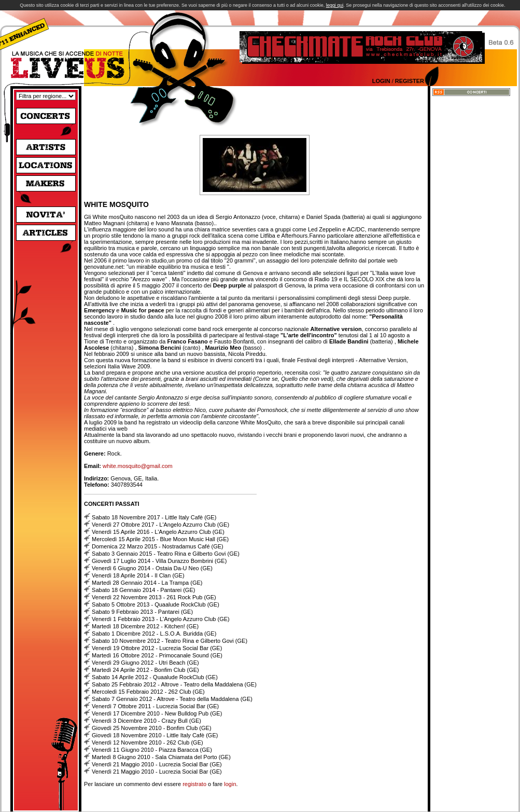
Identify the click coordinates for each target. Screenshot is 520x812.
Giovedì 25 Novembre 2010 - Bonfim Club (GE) (152, 728)
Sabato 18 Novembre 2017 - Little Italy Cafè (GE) (154, 517)
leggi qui (335, 5)
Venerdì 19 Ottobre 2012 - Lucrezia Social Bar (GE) (157, 648)
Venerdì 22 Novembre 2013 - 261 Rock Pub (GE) (154, 597)
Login (381, 81)
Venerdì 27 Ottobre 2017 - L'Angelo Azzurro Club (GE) (160, 525)
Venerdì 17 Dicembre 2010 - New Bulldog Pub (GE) (157, 713)
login (230, 784)
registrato (194, 784)
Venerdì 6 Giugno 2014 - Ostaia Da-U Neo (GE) (152, 568)
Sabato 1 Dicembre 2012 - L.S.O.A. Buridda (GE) (154, 634)
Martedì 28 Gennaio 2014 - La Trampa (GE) (147, 583)
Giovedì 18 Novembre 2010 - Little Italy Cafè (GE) (155, 735)
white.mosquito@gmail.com (138, 466)
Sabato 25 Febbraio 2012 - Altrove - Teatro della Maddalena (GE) (174, 684)
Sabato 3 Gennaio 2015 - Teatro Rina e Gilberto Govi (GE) (166, 554)
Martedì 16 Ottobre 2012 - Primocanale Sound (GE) (157, 655)
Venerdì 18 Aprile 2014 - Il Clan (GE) (138, 575)
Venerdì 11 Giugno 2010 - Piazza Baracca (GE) (152, 750)
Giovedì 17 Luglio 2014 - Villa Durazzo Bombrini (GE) (159, 561)
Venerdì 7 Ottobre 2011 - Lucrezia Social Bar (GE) (155, 706)
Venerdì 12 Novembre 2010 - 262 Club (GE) (147, 742)
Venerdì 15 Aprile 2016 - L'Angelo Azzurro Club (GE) (158, 532)
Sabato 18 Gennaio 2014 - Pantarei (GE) (143, 590)
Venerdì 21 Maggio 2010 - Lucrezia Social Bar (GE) (157, 764)
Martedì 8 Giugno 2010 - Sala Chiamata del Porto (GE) (161, 757)
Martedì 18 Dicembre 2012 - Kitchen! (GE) (145, 626)
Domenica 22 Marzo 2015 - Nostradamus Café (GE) (158, 546)
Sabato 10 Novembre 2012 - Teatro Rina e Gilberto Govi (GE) (170, 641)
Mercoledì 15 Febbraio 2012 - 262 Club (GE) (148, 692)
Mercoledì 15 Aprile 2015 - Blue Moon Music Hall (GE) (160, 539)
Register (410, 81)
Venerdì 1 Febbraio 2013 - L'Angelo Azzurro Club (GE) (161, 619)
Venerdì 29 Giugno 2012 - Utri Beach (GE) (145, 663)
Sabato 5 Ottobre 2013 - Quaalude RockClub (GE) (156, 604)
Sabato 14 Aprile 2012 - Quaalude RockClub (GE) (155, 677)
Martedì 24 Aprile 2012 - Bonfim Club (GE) (145, 670)
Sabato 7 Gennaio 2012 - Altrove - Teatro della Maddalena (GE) (172, 699)
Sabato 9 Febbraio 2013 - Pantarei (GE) (142, 612)
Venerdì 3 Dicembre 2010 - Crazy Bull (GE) (146, 721)
